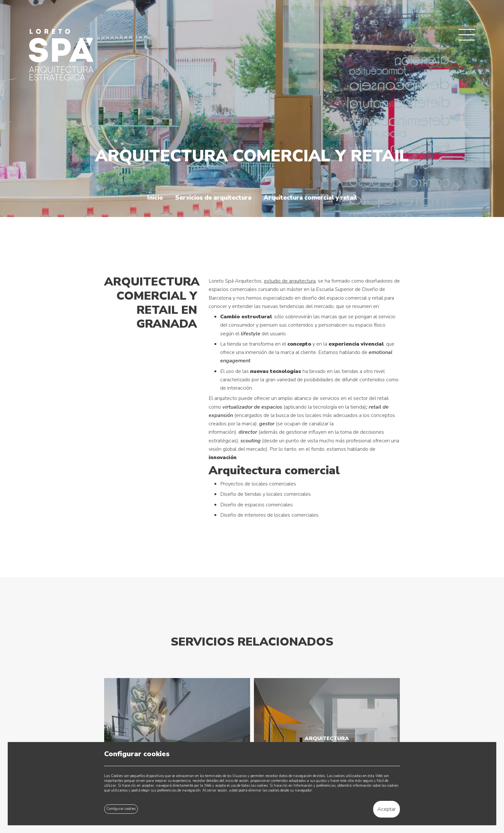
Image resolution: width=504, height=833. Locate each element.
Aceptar (387, 809)
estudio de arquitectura (290, 281)
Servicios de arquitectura (213, 198)
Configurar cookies (121, 809)
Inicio (155, 198)
